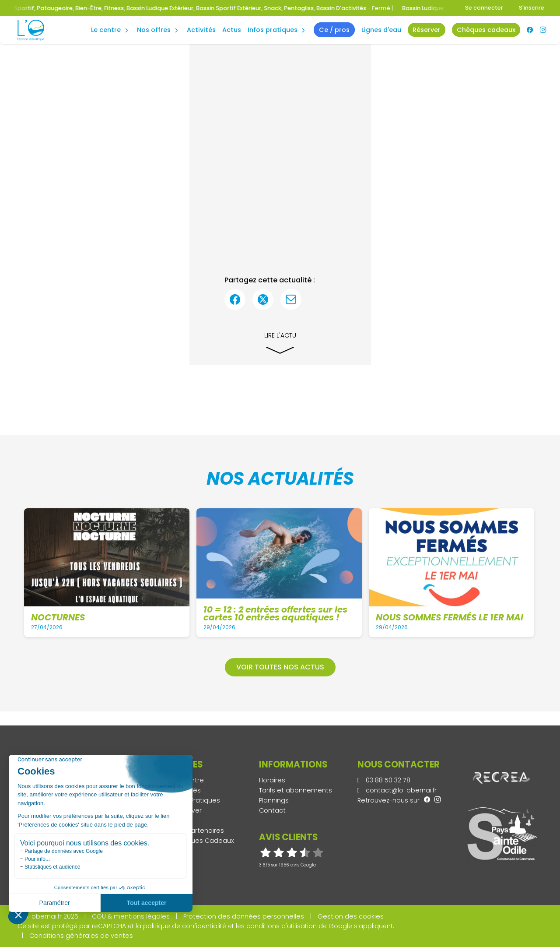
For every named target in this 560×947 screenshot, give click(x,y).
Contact (272, 810)
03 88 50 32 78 (384, 780)
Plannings (274, 800)
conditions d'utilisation (282, 926)
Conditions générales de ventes (81, 936)
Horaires (272, 780)
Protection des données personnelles (244, 916)
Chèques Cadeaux (204, 841)
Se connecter (484, 8)
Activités (201, 30)
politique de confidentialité (185, 926)
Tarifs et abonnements (296, 790)
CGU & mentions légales (131, 916)
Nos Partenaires (199, 831)
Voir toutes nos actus (280, 667)
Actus (232, 30)
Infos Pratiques (273, 30)
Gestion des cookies (351, 916)
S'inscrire (532, 8)
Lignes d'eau (381, 30)
